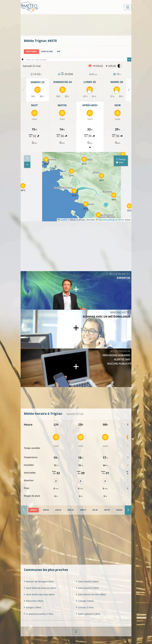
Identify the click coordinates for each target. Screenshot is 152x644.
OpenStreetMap (107, 220)
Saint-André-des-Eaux (39, 594)
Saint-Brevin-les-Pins (91, 594)
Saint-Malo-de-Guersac (40, 588)
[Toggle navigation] (128, 7)
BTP (59, 51)
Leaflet (62, 220)
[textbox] (78, 60)
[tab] (33, 510)
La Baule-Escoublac (39, 614)
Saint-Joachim (87, 588)
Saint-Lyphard (88, 614)
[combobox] (78, 59)
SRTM (121, 220)
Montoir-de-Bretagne (39, 581)
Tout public (31, 51)
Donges (32, 607)
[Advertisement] (80, 25)
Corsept (85, 601)
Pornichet (34, 601)
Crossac (85, 607)
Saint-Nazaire (87, 581)
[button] (23, 187)
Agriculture (47, 51)
